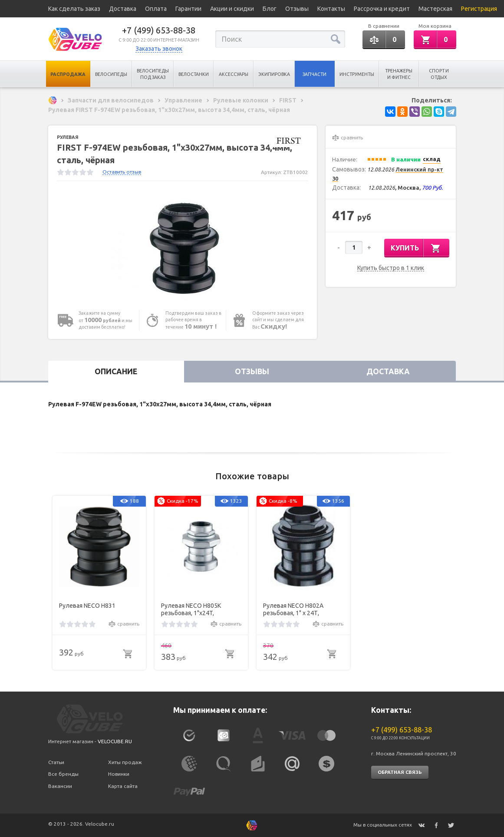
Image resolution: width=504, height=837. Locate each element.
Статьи (56, 762)
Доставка (123, 9)
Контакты (331, 9)
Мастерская (435, 9)
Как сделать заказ (74, 9)
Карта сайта (123, 786)
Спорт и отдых (439, 74)
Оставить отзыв (122, 172)
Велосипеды (111, 74)
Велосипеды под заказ (153, 74)
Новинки (119, 774)
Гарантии (188, 9)
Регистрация (479, 9)
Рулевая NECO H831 (87, 606)
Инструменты (357, 74)
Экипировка (274, 74)
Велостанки (194, 74)
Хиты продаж (125, 762)
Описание (116, 371)
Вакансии (60, 786)
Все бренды (63, 774)
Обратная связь (400, 772)
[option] (183, 245)
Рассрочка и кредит (382, 9)
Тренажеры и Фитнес (399, 74)
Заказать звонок (159, 49)
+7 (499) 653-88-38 (159, 30)
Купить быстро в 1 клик (391, 268)
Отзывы (297, 9)
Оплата (156, 9)
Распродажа (68, 74)
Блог (270, 9)
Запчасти (315, 74)
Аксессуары (234, 74)
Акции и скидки (232, 9)
